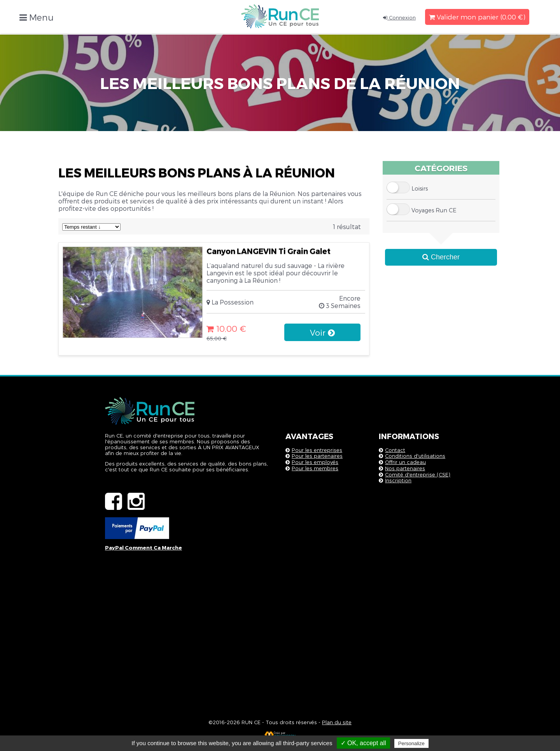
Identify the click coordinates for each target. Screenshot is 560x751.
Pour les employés (315, 462)
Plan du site (337, 722)
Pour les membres (315, 468)
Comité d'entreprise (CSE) (418, 474)
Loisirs (420, 188)
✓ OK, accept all (363, 743)
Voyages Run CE (434, 210)
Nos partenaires (405, 468)
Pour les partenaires (317, 456)
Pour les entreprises (317, 450)
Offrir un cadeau (405, 462)
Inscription (398, 480)
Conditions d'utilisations (415, 456)
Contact (395, 450)
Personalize (411, 743)
